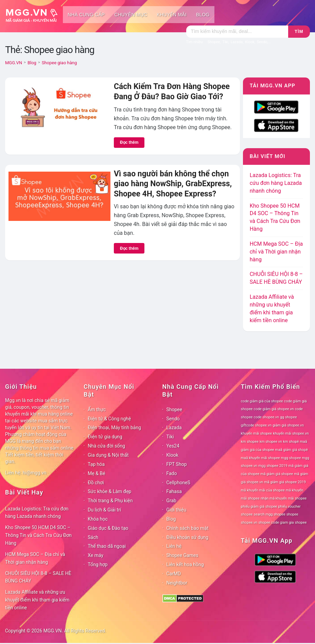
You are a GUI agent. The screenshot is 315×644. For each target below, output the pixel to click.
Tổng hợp (98, 564)
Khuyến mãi (172, 15)
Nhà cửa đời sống (106, 446)
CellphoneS (178, 483)
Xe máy (95, 555)
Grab (171, 501)
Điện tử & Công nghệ (109, 419)
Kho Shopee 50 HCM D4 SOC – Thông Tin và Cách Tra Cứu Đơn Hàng (38, 535)
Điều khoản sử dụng (188, 537)
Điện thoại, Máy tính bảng (114, 428)
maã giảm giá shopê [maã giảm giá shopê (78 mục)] (292, 450)
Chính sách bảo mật (188, 528)
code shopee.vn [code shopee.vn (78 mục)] (267, 417)
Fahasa (174, 491)
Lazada (174, 428)
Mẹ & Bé (96, 473)
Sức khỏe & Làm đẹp (109, 491)
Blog (203, 15)
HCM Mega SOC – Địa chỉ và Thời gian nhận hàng (276, 252)
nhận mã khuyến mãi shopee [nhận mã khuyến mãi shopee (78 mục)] (284, 498)
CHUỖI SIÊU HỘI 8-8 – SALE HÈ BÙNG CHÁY (38, 577)
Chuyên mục (131, 15)
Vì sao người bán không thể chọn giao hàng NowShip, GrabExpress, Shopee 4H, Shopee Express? (173, 184)
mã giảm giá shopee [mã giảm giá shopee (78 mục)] (277, 474)
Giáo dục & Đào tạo (108, 528)
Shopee (174, 410)
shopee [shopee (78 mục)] (292, 514)
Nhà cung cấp (86, 15)
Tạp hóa (96, 464)
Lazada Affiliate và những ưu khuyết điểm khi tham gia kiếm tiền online (37, 600)
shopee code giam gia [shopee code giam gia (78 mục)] (276, 523)
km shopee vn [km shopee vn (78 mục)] (271, 442)
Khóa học (98, 519)
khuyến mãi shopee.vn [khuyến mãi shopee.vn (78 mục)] (291, 433)
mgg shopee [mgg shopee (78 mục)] (291, 458)
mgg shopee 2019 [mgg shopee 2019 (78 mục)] (273, 466)
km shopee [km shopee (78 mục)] (250, 442)
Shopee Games (182, 555)
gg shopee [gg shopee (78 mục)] (288, 417)
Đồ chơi (96, 483)
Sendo (173, 419)
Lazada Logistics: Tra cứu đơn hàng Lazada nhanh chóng (276, 183)
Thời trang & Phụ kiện (110, 501)
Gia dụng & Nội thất (108, 455)
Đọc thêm (129, 142)
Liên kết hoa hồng (185, 564)
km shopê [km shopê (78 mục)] (291, 442)
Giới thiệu (177, 510)
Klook (172, 455)
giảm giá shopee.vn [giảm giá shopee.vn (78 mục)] (288, 425)
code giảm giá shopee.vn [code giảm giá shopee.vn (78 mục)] (274, 409)
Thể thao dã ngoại (107, 546)
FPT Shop (177, 464)
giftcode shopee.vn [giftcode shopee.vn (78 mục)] (256, 425)
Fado (172, 473)
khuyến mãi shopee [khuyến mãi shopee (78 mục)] (256, 433)
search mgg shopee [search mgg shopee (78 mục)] (270, 514)
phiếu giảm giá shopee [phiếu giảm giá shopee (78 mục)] (259, 507)
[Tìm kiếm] (237, 32)
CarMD (174, 574)
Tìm (299, 31)
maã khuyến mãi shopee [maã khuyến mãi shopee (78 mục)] (260, 458)
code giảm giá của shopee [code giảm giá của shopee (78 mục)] (262, 401)
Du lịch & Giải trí (104, 510)
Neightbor (177, 583)
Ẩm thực (97, 410)
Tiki (170, 437)
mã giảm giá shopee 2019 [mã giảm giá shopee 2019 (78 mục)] (285, 482)
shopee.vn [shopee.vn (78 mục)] (249, 523)
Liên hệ (174, 546)
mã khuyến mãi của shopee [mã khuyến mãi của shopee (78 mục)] (263, 490)
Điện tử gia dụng (105, 437)
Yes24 (173, 446)
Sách (93, 537)
